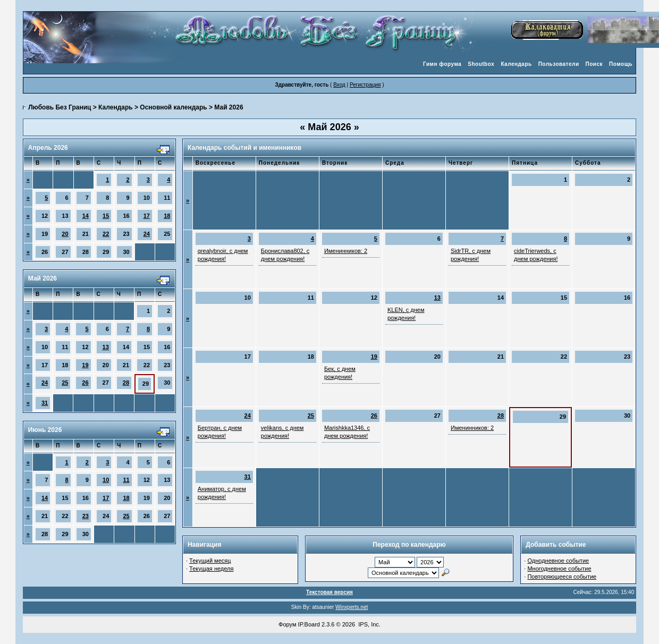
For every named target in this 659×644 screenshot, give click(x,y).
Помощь (621, 64)
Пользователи (559, 64)
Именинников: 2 (346, 251)
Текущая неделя (211, 569)
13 (106, 347)
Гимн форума (442, 64)
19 (85, 365)
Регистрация (365, 85)
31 (45, 403)
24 (147, 234)
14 (86, 216)
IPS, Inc (369, 624)
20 (65, 234)
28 (126, 383)
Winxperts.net (352, 607)
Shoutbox (481, 64)
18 (167, 216)
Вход (339, 85)
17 (147, 216)
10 (106, 480)
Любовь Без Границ (60, 107)
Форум (287, 624)
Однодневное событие (558, 561)
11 (126, 480)
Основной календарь (173, 107)
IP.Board (309, 624)
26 (85, 383)
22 (106, 234)
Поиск (594, 64)
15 (106, 216)
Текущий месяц (210, 561)
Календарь (516, 64)
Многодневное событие (559, 569)
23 (86, 516)
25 (65, 383)
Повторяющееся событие (562, 577)
